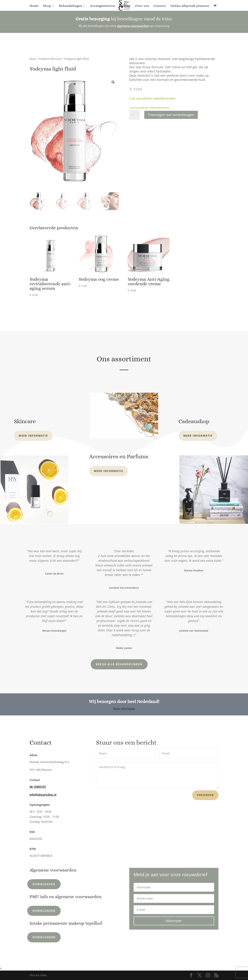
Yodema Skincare (50, 59)
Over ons (142, 6)
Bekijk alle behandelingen (86, 664)
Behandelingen (71, 6)
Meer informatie (33, 436)
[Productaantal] (134, 115)
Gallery (125, 6)
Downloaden (28, 884)
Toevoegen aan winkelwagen (171, 115)
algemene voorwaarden (133, 26)
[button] (113, 82)
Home (34, 6)
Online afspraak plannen (190, 6)
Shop (47, 6)
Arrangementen (102, 6)
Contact (160, 6)
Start (33, 59)
